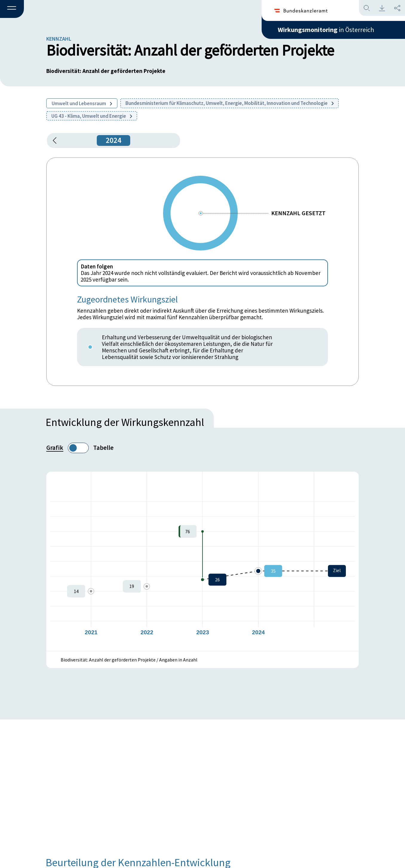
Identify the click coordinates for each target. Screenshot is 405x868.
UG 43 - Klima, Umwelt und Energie (92, 116)
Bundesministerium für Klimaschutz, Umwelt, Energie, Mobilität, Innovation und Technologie (230, 103)
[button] (12, 9)
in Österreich (326, 30)
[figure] (202, 561)
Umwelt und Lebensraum (82, 103)
